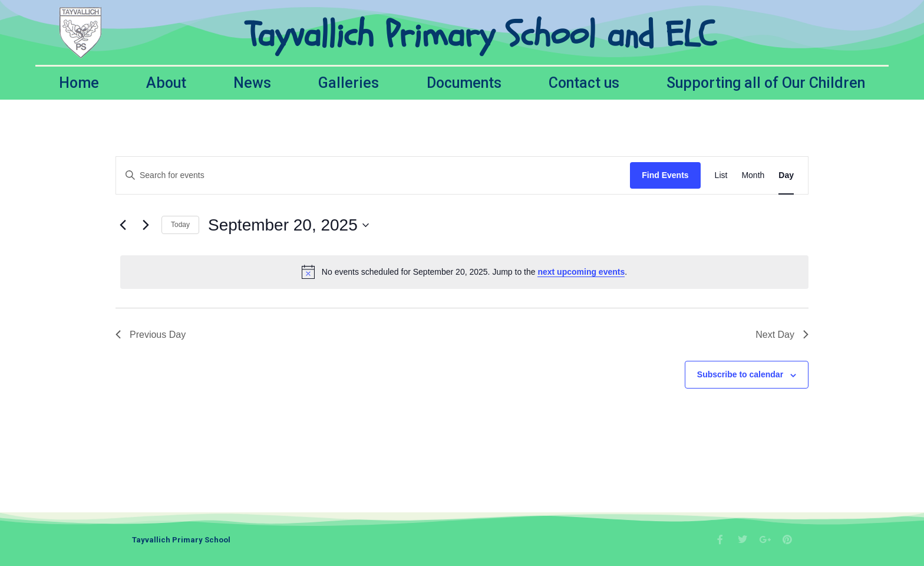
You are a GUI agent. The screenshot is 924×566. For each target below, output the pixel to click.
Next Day (782, 335)
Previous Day (151, 335)
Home (79, 83)
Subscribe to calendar (740, 374)
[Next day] (146, 225)
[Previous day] (123, 225)
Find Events (665, 175)
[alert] (464, 272)
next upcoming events (581, 272)
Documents (464, 83)
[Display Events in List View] (721, 175)
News (252, 83)
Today (180, 225)
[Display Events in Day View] (786, 175)
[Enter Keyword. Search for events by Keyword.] (373, 175)
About (166, 83)
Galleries (349, 83)
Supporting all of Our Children (766, 83)
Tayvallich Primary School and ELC (481, 35)
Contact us (584, 83)
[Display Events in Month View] (753, 175)
